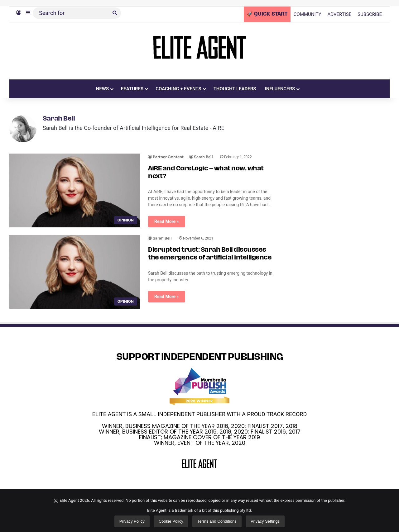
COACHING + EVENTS (178, 89)
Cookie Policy (171, 520)
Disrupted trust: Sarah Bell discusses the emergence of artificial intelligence (210, 252)
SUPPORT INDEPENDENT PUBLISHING (200, 356)
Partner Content (168, 155)
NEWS (102, 89)
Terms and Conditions (217, 520)
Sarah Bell (59, 119)
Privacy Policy (132, 520)
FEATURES (132, 89)
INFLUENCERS (280, 89)
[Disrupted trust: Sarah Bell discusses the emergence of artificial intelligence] (75, 270)
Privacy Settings (265, 520)
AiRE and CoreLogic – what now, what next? (206, 171)
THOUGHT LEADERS (235, 89)
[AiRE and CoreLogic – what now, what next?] (75, 189)
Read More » (167, 220)
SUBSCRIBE (370, 14)
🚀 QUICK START (267, 14)
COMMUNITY (308, 14)
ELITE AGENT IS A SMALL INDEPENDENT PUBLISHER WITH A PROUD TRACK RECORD (199, 412)
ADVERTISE (340, 14)
